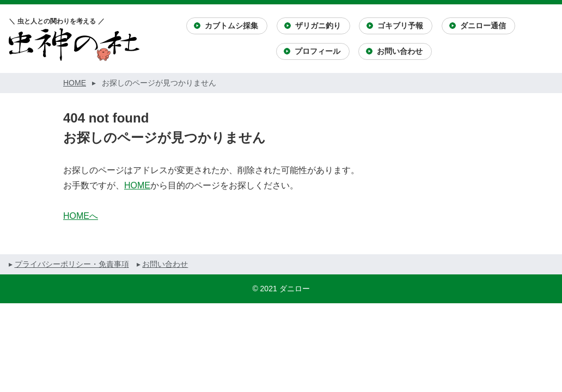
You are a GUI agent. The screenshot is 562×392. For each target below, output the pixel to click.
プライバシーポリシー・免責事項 (72, 264)
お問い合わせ (400, 51)
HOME (137, 185)
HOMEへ (81, 216)
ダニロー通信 (483, 26)
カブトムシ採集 (231, 26)
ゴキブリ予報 (400, 26)
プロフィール (317, 51)
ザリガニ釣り (318, 26)
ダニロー (295, 289)
